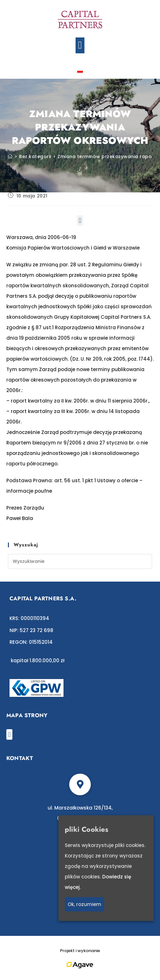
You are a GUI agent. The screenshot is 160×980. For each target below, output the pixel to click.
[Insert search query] (80, 561)
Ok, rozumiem (84, 905)
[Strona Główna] (10, 157)
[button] (80, 45)
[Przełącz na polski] (80, 71)
